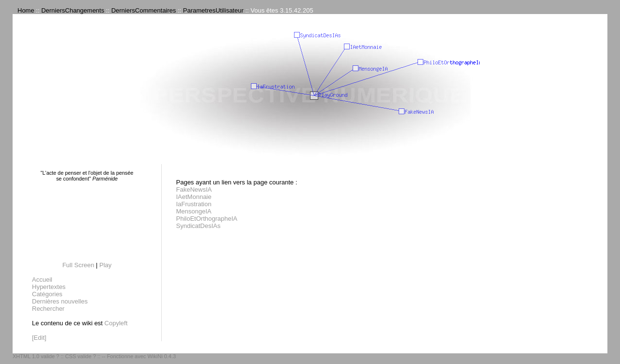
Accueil (42, 280)
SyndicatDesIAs (199, 226)
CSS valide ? (80, 356)
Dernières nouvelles (60, 301)
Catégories (47, 294)
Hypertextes (49, 287)
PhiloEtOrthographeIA (207, 219)
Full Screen (78, 265)
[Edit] (39, 338)
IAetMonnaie (194, 197)
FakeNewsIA (194, 190)
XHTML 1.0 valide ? (36, 356)
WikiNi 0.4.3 (162, 356)
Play (105, 265)
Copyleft (116, 323)
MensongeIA (194, 211)
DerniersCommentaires (144, 10)
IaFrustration (194, 204)
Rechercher (48, 309)
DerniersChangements (73, 10)
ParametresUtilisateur (213, 10)
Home (26, 10)
